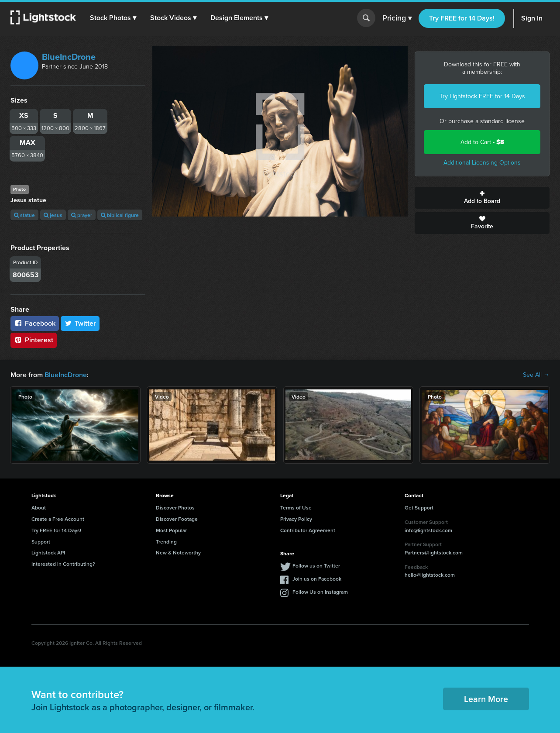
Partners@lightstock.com (434, 552)
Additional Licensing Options (482, 163)
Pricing (397, 18)
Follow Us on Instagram (320, 592)
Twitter (80, 323)
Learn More (486, 699)
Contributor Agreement (308, 530)
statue (24, 215)
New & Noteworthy (178, 552)
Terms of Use (296, 508)
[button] (113, 18)
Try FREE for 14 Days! (462, 18)
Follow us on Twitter (316, 566)
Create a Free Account (58, 519)
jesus (53, 215)
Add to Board (482, 198)
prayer (82, 215)
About (39, 508)
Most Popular (171, 530)
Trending (166, 542)
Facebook (35, 323)
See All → (536, 375)
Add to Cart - (482, 142)
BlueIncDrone (69, 57)
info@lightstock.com (428, 530)
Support (41, 542)
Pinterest (34, 340)
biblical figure (120, 215)
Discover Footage (177, 519)
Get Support (419, 508)
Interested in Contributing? (63, 564)
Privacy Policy (296, 519)
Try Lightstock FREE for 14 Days (482, 96)
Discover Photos (175, 508)
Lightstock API (48, 552)
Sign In (532, 18)
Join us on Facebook (317, 579)
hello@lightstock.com (430, 575)
